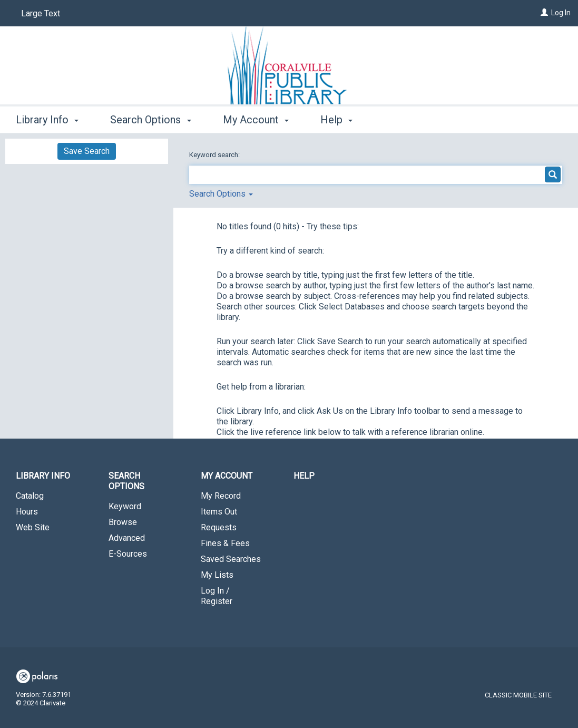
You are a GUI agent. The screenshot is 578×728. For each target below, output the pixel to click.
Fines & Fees (225, 543)
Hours (27, 512)
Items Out (219, 512)
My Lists (217, 575)
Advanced (127, 538)
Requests (219, 527)
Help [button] (336, 120)
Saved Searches (231, 559)
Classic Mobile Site (518, 695)
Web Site (33, 527)
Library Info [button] (47, 120)
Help (304, 476)
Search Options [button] (150, 120)
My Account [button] (256, 120)
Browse (123, 522)
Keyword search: (215, 155)
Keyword (125, 506)
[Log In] (544, 13)
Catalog (30, 496)
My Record (221, 496)
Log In (561, 13)
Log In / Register (217, 596)
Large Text (41, 13)
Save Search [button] (87, 151)
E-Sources (128, 554)
